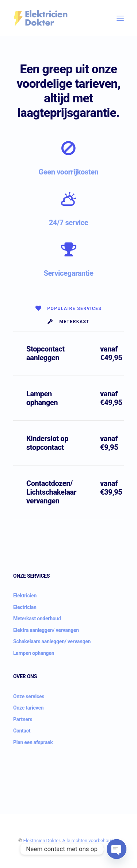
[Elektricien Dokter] (41, 18)
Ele (26, 840)
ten (84, 840)
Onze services (29, 696)
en (42, 840)
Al (65, 840)
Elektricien (25, 596)
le (68, 840)
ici (37, 840)
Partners (23, 719)
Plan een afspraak (33, 742)
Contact (22, 731)
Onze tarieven (28, 708)
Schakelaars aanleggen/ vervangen (52, 641)
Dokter (53, 840)
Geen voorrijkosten (69, 172)
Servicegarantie (68, 273)
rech (76, 840)
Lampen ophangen (34, 653)
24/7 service (69, 223)
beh (102, 840)
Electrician (25, 607)
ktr (32, 840)
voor (93, 840)
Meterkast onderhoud (37, 618)
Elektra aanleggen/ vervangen (46, 630)
